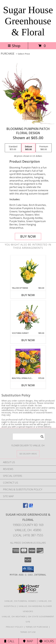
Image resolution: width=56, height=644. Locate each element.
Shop (14, 46)
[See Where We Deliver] (28, 454)
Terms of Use (28, 632)
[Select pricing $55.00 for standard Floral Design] (13, 148)
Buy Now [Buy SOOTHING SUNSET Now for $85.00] (28, 340)
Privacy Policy (15, 627)
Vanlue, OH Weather (14, 616)
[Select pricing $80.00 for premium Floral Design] (44, 148)
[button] (28, 569)
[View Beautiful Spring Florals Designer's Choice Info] (28, 361)
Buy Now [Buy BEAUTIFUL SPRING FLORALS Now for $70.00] (28, 385)
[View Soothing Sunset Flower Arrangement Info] (28, 316)
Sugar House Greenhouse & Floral (28, 21)
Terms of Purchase (37, 627)
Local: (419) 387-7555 (28, 535)
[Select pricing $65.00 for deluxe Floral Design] (28, 148)
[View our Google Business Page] (31, 507)
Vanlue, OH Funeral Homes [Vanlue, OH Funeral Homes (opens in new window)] (20, 601)
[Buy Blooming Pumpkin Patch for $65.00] (28, 236)
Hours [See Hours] (47, 641)
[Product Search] (29, 437)
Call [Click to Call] (9, 641)
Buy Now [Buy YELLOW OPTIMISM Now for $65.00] (28, 295)
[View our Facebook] (25, 507)
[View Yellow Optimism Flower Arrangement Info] (28, 271)
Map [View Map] (28, 641)
